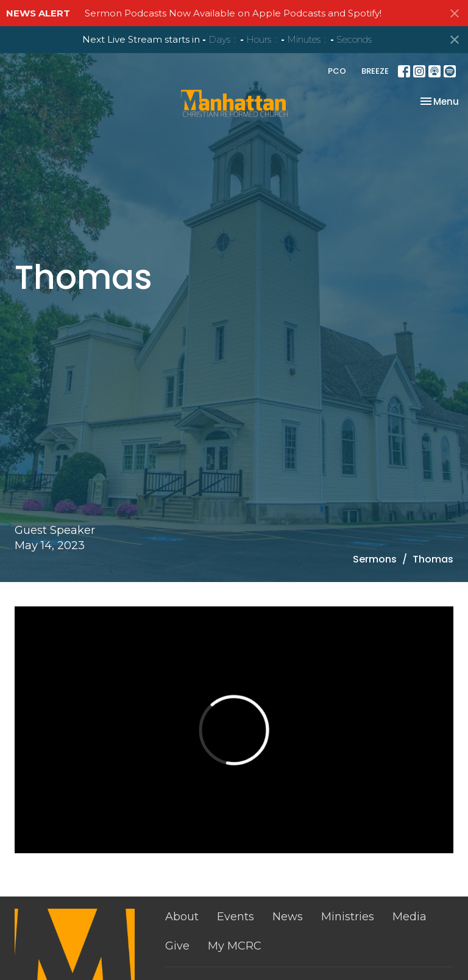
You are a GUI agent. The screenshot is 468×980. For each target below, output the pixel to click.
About (182, 917)
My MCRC (235, 946)
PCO (337, 71)
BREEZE (375, 71)
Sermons (375, 559)
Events (236, 917)
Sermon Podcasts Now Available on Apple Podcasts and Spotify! (233, 13)
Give (177, 946)
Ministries (348, 917)
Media (409, 917)
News (288, 917)
